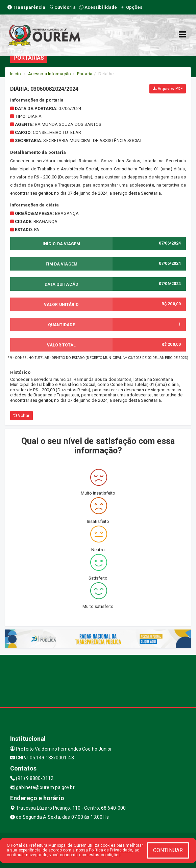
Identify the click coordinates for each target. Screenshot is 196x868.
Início (16, 74)
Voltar (21, 416)
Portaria (85, 74)
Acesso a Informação (50, 74)
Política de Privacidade (111, 850)
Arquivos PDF (168, 89)
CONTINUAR (168, 850)
